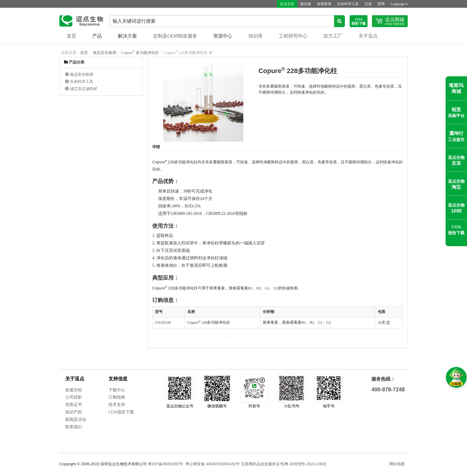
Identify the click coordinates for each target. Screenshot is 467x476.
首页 (71, 36)
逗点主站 (287, 4)
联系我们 (74, 427)
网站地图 (397, 464)
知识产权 (74, 412)
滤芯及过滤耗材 (84, 89)
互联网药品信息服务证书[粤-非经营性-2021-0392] (284, 464)
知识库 (256, 36)
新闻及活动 (76, 420)
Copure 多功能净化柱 (140, 53)
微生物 (306, 4)
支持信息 (118, 379)
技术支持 (117, 405)
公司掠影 (74, 397)
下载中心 (117, 390)
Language (399, 4)
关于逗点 (368, 36)
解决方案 (127, 36)
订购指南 (117, 397)
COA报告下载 (121, 412)
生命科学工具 (348, 4)
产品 (97, 36)
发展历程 (74, 390)
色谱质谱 (324, 4)
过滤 (368, 4)
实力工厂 (333, 36)
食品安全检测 (105, 53)
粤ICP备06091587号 (166, 464)
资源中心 (223, 36)
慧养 (381, 4)
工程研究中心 (293, 36)
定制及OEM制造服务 (175, 36)
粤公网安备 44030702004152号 (213, 464)
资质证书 (74, 405)
